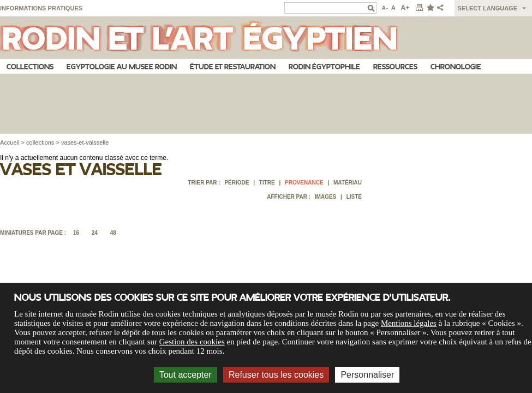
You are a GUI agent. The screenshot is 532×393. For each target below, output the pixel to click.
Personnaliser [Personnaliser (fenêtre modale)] (367, 375)
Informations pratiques (41, 8)
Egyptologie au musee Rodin (122, 67)
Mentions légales (409, 323)
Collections (30, 67)
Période (237, 183)
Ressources (395, 67)
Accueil (10, 142)
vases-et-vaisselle (85, 142)
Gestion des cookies (192, 342)
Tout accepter (186, 375)
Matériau (348, 183)
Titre (267, 183)
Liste (354, 197)
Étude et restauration (233, 67)
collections (40, 142)
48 (113, 233)
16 (76, 233)
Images (325, 197)
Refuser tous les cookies (276, 375)
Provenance (304, 183)
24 (95, 233)
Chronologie (456, 67)
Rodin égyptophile (324, 67)
